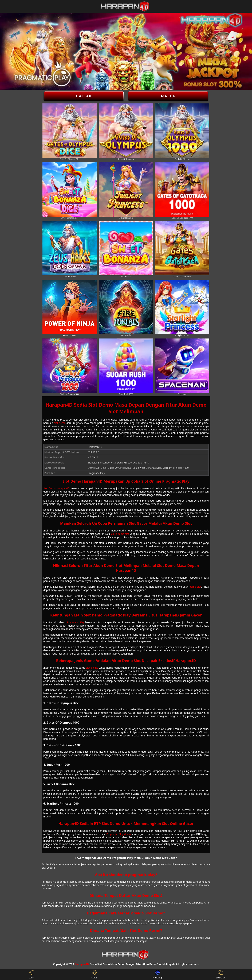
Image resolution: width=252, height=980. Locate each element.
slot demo (60, 423)
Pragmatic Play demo (119, 834)
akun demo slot (120, 534)
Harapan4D (82, 964)
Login (31, 975)
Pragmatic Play (76, 622)
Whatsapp (158, 975)
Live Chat (220, 975)
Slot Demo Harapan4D (56, 488)
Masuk (168, 96)
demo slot (195, 587)
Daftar (84, 96)
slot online (92, 668)
